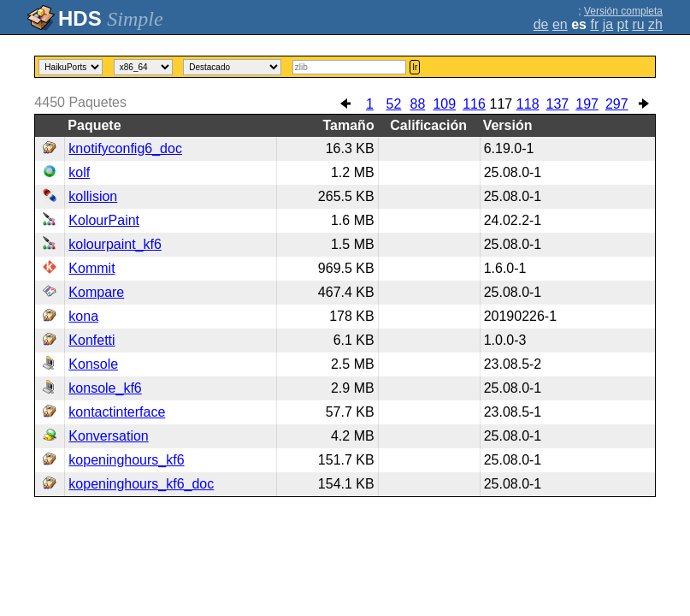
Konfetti (91, 340)
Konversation (108, 436)
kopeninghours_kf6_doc (141, 484)
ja (608, 24)
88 (418, 104)
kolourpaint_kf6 (115, 244)
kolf (79, 172)
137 (558, 104)
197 (587, 104)
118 (528, 104)
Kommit (91, 268)
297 (617, 104)
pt (623, 24)
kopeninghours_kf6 (126, 460)
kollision (93, 196)
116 (474, 104)
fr (594, 24)
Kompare (96, 292)
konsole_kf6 (105, 388)
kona (83, 316)
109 (444, 104)
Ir (415, 67)
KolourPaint (104, 220)
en (560, 24)
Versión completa (623, 11)
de (541, 24)
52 (394, 104)
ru (638, 24)
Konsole (93, 364)
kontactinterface (117, 412)
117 (501, 104)
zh (655, 24)
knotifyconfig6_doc (125, 148)
